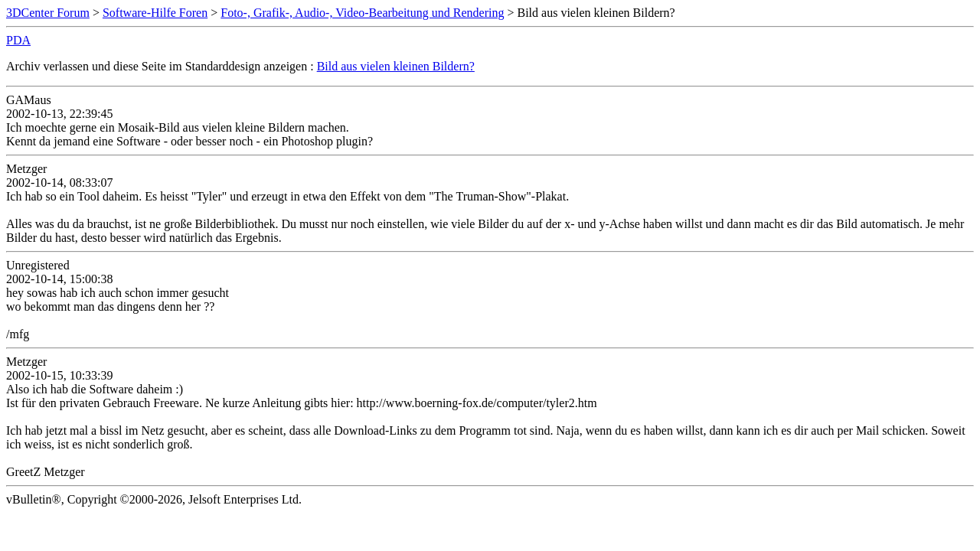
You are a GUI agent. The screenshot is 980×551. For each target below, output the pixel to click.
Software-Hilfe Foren (155, 13)
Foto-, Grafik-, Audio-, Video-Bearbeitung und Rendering (362, 13)
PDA (18, 40)
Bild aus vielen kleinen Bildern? (396, 66)
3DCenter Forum (48, 13)
